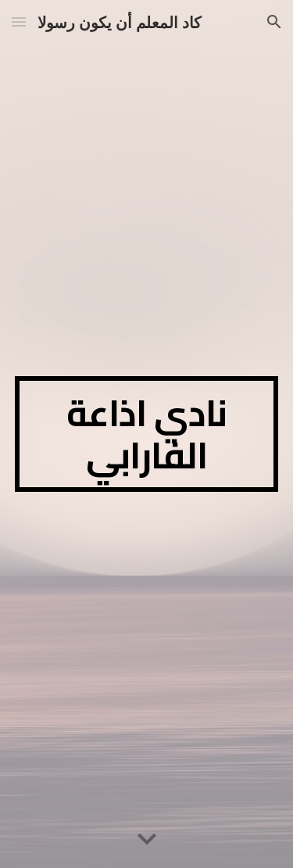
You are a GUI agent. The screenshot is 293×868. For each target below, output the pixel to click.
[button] (19, 22)
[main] (147, 434)
